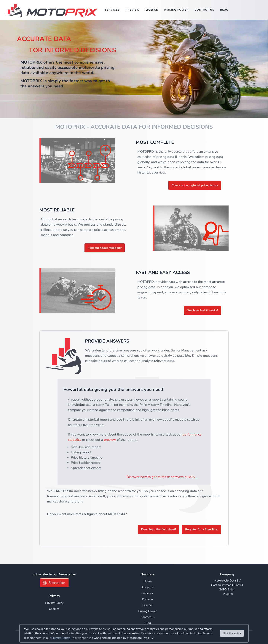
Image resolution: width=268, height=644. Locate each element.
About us (148, 587)
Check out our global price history (195, 185)
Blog (224, 10)
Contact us (204, 10)
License (152, 10)
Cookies (54, 609)
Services (112, 10)
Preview (133, 10)
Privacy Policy (54, 603)
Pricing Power (176, 10)
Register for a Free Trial (201, 529)
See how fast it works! (203, 310)
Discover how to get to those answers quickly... (162, 477)
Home (148, 581)
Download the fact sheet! (158, 529)
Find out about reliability (105, 248)
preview (110, 440)
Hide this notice (232, 633)
